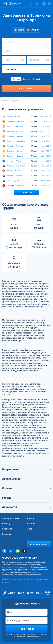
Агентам (31, 524)
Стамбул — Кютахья (15, 186)
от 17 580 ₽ (46, 161)
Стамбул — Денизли (15, 151)
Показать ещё (26, 192)
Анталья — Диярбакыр (16, 141)
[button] (31, 4)
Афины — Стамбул (15, 171)
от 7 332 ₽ (46, 166)
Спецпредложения (11, 518)
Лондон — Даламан (15, 146)
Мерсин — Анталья (15, 126)
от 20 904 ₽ (46, 121)
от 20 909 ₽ (46, 186)
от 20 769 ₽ (46, 151)
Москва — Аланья (14, 161)
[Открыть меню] (49, 4)
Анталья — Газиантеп (16, 166)
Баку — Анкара (13, 116)
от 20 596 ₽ (46, 136)
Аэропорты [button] (26, 507)
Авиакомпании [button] (26, 479)
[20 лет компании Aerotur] (5, 4)
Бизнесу (6, 524)
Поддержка (8, 529)
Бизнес (26, 79)
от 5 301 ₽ (47, 176)
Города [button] (26, 498)
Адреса (30, 518)
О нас (29, 529)
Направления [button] (26, 470)
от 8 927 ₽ (46, 146)
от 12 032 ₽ (46, 131)
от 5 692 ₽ (46, 171)
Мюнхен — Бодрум (15, 131)
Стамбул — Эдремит (16, 156)
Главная (5, 101)
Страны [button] (26, 488)
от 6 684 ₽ (46, 141)
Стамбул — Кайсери (15, 121)
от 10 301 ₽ (46, 116)
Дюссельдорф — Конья (17, 181)
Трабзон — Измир (14, 176)
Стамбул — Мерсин (15, 136)
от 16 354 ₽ (46, 181)
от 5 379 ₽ (46, 126)
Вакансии (7, 534)
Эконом (16, 79)
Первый (37, 79)
